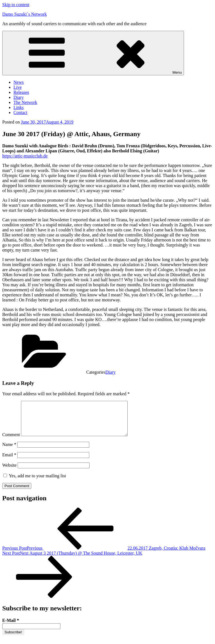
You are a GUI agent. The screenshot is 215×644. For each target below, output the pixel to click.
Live (17, 87)
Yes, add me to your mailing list (35, 483)
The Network (25, 102)
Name (9, 451)
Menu (93, 53)
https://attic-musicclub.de (25, 156)
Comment (11, 441)
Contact (20, 112)
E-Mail (11, 627)
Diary (18, 97)
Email (9, 462)
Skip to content (16, 5)
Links (18, 107)
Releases (21, 92)
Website (9, 472)
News (18, 82)
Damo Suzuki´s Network (24, 14)
